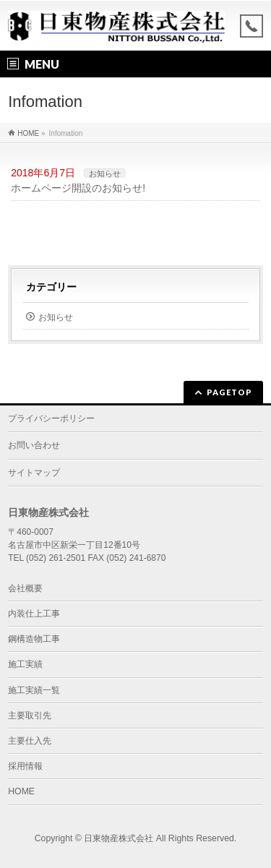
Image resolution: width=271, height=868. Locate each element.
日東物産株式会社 (119, 838)
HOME (21, 791)
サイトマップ (34, 473)
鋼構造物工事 (34, 639)
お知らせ (105, 173)
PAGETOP (229, 392)
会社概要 (25, 588)
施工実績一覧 (34, 690)
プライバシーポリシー (51, 418)
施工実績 (25, 664)
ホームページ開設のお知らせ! (78, 188)
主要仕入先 (30, 741)
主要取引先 (30, 716)
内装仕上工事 (34, 614)
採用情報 (25, 766)
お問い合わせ (34, 445)
